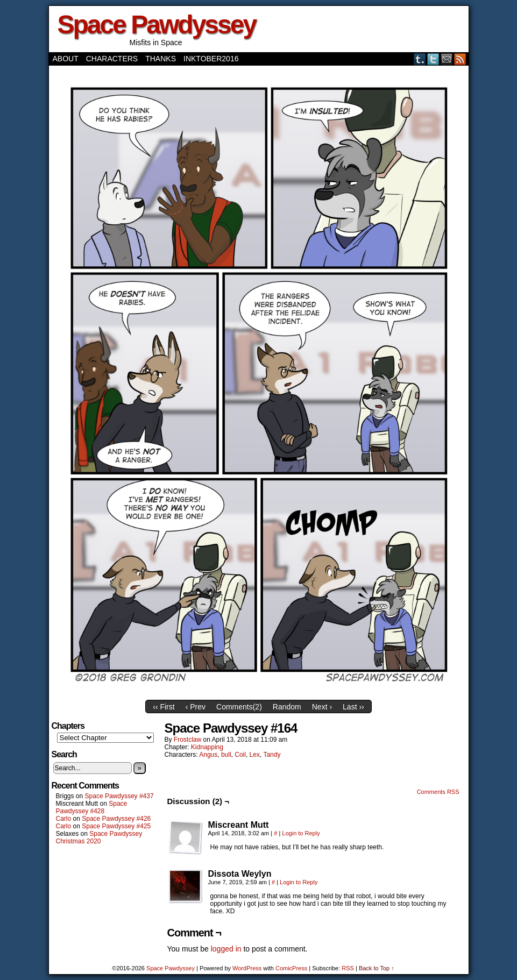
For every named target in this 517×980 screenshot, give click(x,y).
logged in (226, 949)
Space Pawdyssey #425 (116, 826)
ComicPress (291, 968)
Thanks (161, 59)
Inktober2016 (211, 59)
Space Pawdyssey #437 (119, 796)
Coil (240, 755)
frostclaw (187, 740)
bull (226, 755)
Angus (208, 755)
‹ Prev (196, 707)
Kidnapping (207, 747)
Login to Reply (301, 833)
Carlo (64, 819)
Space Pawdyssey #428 (92, 807)
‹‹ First (164, 707)
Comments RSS (438, 792)
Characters (112, 59)
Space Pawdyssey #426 (116, 819)
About (66, 59)
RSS (460, 59)
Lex (255, 755)
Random (287, 707)
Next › (322, 707)
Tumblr (420, 59)
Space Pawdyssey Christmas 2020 (99, 837)
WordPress (247, 968)
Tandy (272, 755)
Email (447, 59)
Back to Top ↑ (377, 968)
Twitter (433, 59)
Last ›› (353, 707)
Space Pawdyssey (157, 24)
